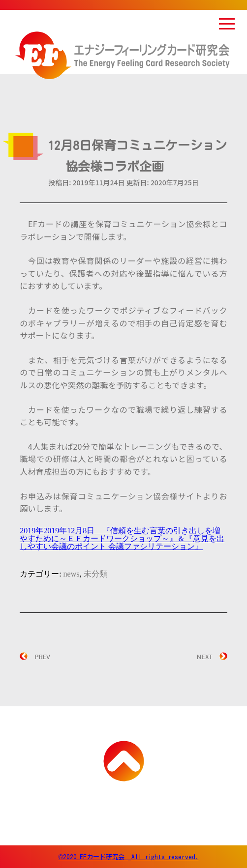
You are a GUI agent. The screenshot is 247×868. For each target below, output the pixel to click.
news (72, 574)
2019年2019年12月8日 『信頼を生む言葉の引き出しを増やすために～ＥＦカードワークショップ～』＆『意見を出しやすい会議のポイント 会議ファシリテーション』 (122, 538)
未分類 (95, 574)
